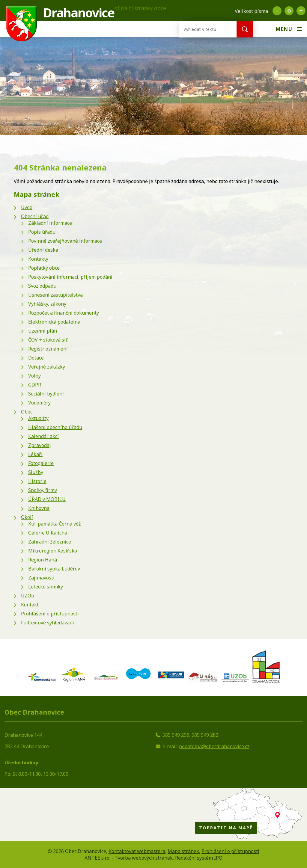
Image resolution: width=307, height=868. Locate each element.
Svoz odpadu (42, 286)
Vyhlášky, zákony (47, 304)
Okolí (27, 517)
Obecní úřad (35, 216)
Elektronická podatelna (54, 322)
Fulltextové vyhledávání (48, 623)
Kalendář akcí (43, 436)
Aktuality (38, 418)
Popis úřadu (42, 232)
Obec (27, 412)
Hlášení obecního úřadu (55, 427)
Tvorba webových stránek (144, 858)
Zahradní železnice (50, 542)
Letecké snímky (46, 587)
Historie (37, 481)
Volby (34, 376)
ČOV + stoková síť (48, 340)
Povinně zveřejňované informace (65, 241)
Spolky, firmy (43, 490)
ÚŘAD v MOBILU (47, 499)
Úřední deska (43, 250)
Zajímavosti (41, 578)
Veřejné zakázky (47, 367)
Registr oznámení (48, 349)
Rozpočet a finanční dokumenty (64, 313)
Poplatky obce (44, 268)
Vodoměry (39, 403)
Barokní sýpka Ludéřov (54, 569)
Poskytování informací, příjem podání (70, 277)
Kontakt (30, 605)
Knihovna (39, 508)
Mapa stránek (183, 851)
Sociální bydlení (46, 394)
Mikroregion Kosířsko (53, 551)
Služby (36, 472)
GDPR (35, 385)
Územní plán (43, 331)
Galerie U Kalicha (48, 533)
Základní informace (50, 223)
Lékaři (35, 454)
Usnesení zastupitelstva (55, 295)
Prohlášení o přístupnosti (50, 614)
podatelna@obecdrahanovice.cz (214, 746)
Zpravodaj (40, 445)
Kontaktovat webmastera (137, 851)
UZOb (28, 596)
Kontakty (38, 259)
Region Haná (43, 560)
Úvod (27, 207)
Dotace (36, 358)
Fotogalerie (41, 463)
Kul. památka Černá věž (55, 524)
